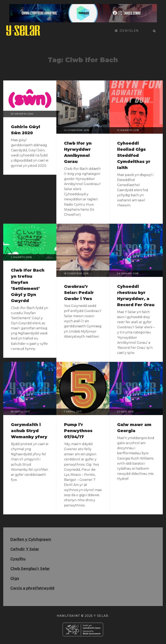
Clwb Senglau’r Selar (30, 569)
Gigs (15, 578)
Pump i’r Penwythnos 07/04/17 (78, 431)
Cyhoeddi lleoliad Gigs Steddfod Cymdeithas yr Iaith (134, 155)
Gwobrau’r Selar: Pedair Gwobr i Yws (79, 293)
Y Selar (101, 616)
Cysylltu (18, 559)
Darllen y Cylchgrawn (31, 539)
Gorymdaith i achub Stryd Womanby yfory (29, 431)
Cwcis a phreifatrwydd (32, 588)
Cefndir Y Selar (25, 549)
